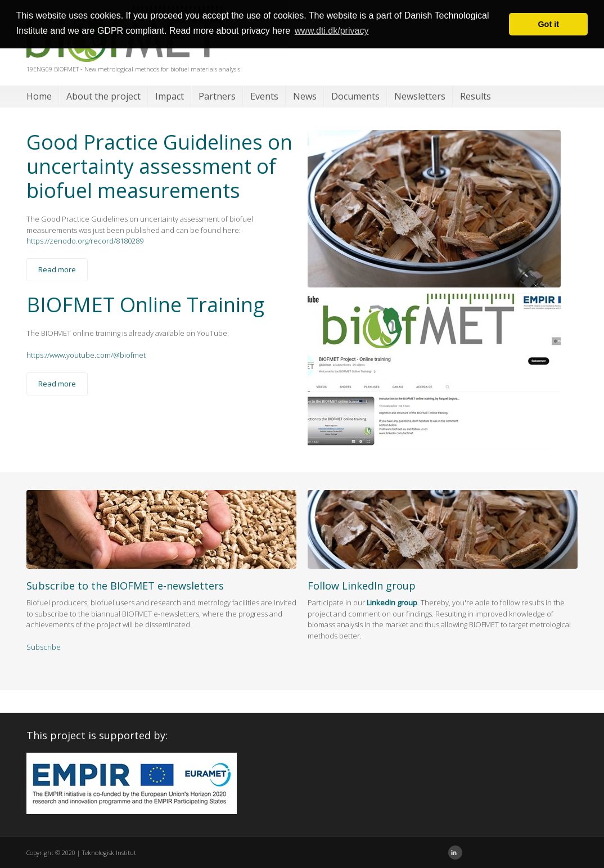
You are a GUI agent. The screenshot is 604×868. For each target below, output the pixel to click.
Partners (217, 96)
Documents (355, 96)
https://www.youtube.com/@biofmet (86, 355)
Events (264, 96)
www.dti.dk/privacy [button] (332, 31)
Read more (57, 269)
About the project (103, 96)
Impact (170, 96)
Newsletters (420, 96)
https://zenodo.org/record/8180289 (85, 241)
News (305, 96)
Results (475, 96)
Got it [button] (548, 24)
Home (39, 96)
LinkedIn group (392, 602)
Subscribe (44, 647)
